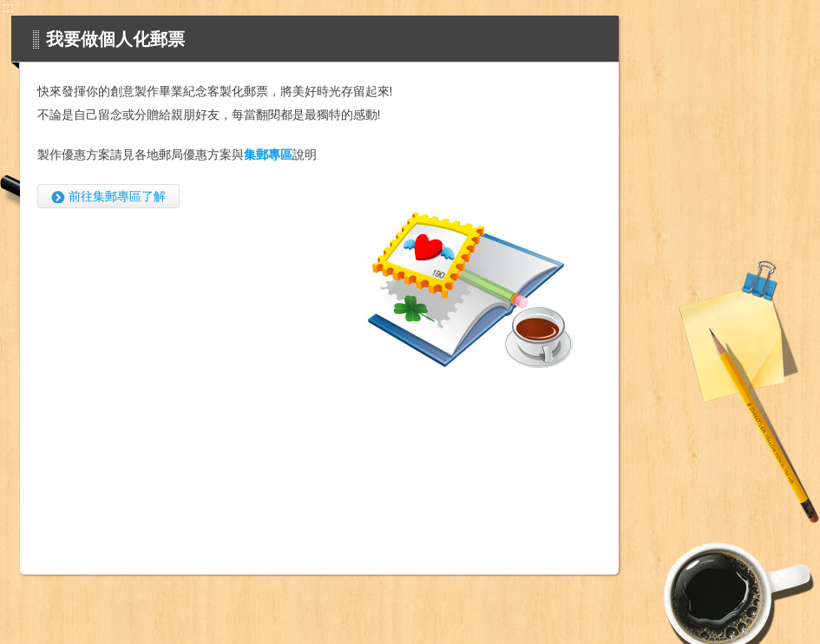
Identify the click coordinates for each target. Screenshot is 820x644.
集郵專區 (268, 154)
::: (8, 7)
